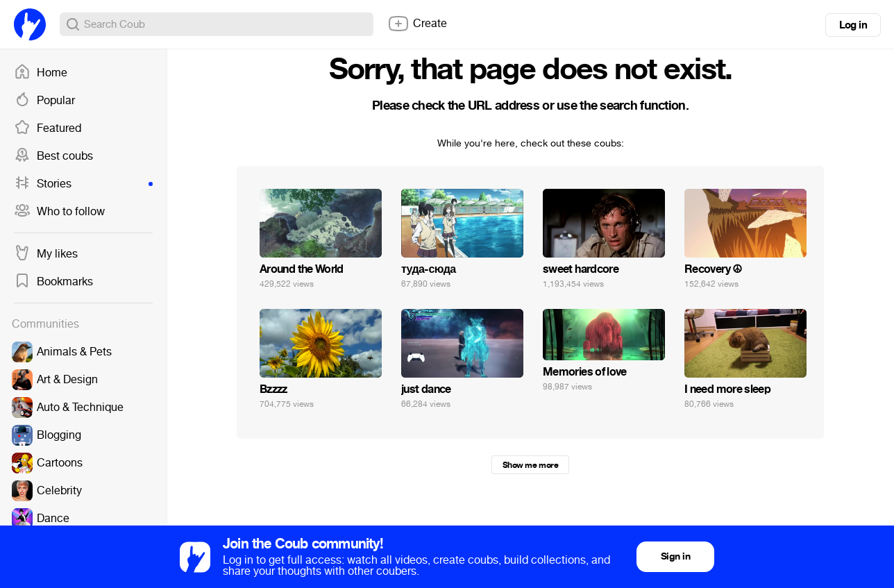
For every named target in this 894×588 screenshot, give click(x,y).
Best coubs (53, 156)
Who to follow (59, 212)
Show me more (530, 465)
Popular (44, 101)
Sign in (675, 556)
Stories (83, 184)
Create (417, 24)
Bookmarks (53, 282)
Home (41, 73)
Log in (853, 25)
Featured (48, 128)
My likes (46, 254)
